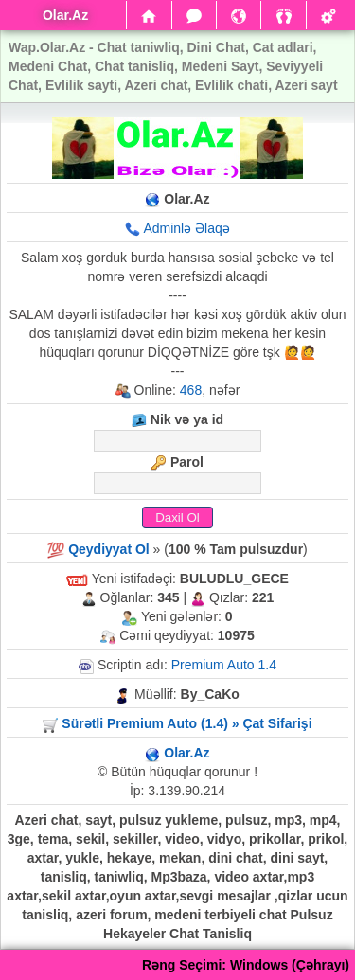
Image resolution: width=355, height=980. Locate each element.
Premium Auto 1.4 (224, 665)
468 (191, 390)
